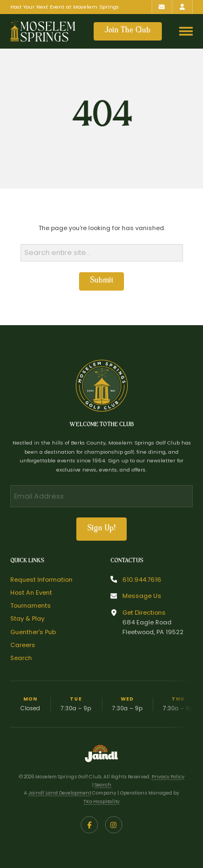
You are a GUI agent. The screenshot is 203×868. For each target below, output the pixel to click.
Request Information (41, 580)
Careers (23, 645)
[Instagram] (114, 825)
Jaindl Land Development (60, 793)
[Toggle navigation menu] (186, 31)
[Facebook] (89, 825)
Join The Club (127, 31)
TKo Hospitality (101, 802)
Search (21, 658)
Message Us (142, 596)
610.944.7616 (142, 580)
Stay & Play (27, 618)
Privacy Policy (168, 777)
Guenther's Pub (33, 632)
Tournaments (31, 605)
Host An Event (31, 593)
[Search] (102, 253)
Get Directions (144, 613)
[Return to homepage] (43, 31)
